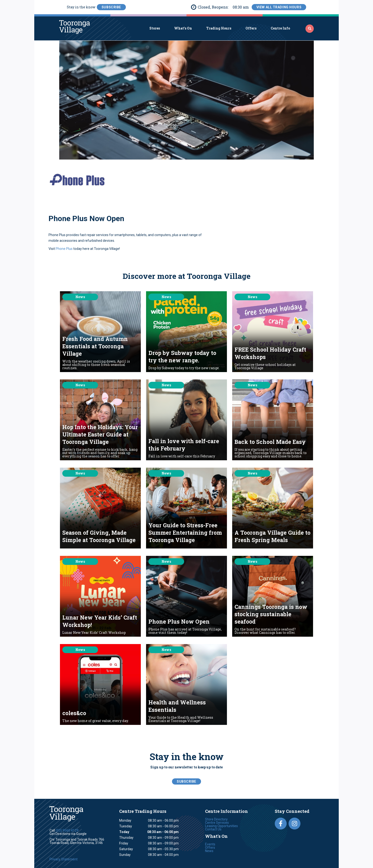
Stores (155, 28)
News (209, 851)
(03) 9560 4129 (67, 830)
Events (210, 844)
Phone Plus (64, 249)
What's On (183, 28)
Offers (251, 28)
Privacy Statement (64, 859)
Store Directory (216, 819)
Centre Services (217, 823)
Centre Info (280, 28)
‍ (310, 29)
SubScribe (111, 7)
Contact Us (213, 829)
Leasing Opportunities (221, 826)
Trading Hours (219, 28)
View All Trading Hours (279, 7)
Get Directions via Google (68, 834)
